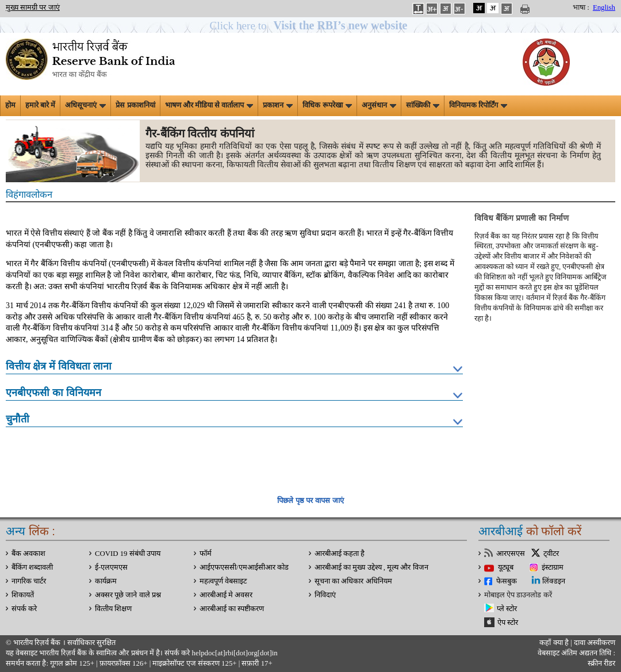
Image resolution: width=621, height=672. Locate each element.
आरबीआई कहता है (340, 554)
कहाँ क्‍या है (555, 643)
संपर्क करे (24, 609)
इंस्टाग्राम (553, 567)
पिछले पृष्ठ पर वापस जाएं (310, 500)
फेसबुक (507, 581)
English (604, 7)
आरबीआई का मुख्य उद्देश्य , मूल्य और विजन (371, 567)
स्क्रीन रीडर (601, 663)
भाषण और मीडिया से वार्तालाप (209, 105)
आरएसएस (511, 554)
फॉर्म (206, 554)
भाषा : (581, 7)
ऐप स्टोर (508, 623)
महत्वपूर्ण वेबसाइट (223, 581)
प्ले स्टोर (507, 609)
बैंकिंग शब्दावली (32, 567)
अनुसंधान (379, 105)
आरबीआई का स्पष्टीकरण (232, 609)
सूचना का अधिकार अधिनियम (353, 581)
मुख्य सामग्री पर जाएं (33, 7)
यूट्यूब (506, 567)
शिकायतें (23, 595)
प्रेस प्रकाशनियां (135, 105)
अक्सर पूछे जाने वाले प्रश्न (128, 595)
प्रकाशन (278, 105)
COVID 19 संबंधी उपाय (128, 554)
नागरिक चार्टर (29, 581)
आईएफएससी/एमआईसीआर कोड (244, 567)
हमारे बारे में (40, 105)
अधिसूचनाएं (85, 105)
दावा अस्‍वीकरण (595, 643)
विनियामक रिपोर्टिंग (478, 105)
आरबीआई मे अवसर (226, 595)
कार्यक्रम (106, 581)
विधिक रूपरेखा (327, 105)
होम (10, 105)
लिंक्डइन (554, 581)
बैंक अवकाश (28, 554)
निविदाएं (325, 595)
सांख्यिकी (423, 105)
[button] (311, 26)
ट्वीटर (551, 554)
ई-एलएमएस (111, 567)
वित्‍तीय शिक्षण (113, 609)
